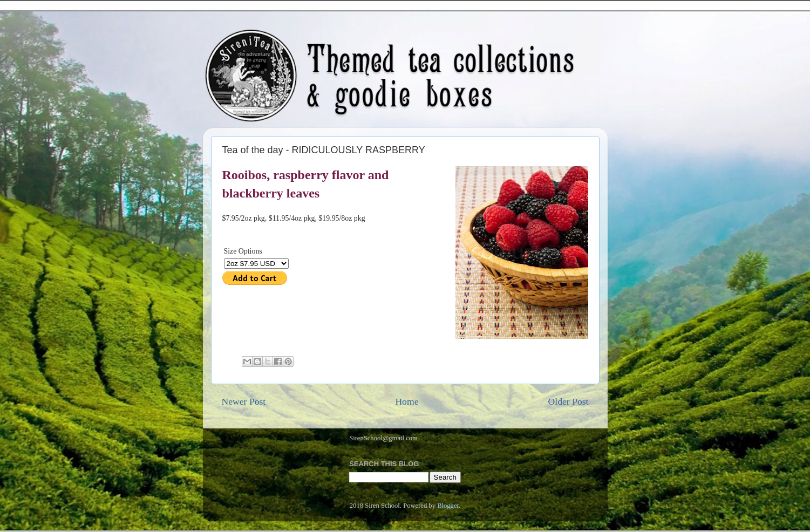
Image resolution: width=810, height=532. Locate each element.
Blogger (448, 506)
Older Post (569, 401)
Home (407, 401)
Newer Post (244, 401)
